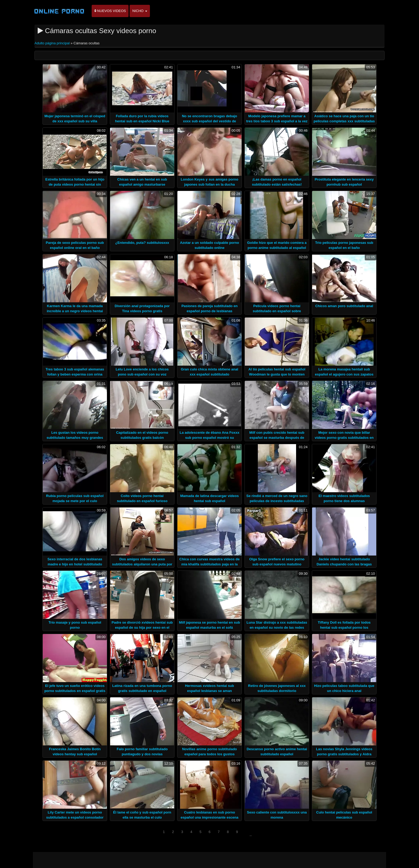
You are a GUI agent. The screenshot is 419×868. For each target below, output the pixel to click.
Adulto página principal (53, 43)
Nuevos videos (110, 11)
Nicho (140, 11)
